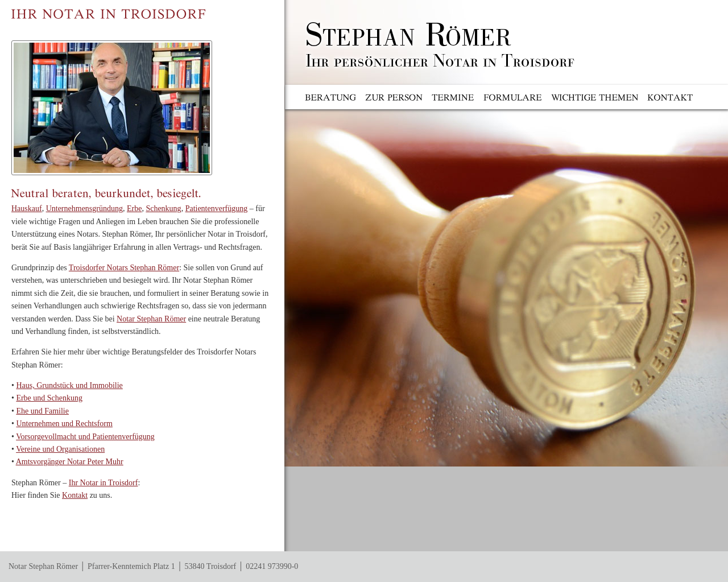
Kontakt (75, 495)
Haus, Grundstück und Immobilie (69, 385)
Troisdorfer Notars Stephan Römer (124, 268)
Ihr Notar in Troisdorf (104, 483)
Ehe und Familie (42, 411)
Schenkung (163, 209)
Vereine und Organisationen (60, 449)
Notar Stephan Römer (151, 319)
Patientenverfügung (217, 209)
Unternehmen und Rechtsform (64, 424)
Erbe (134, 209)
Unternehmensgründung (84, 209)
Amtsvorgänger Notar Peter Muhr (70, 462)
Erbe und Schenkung (49, 398)
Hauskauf (27, 209)
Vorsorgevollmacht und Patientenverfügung (85, 437)
